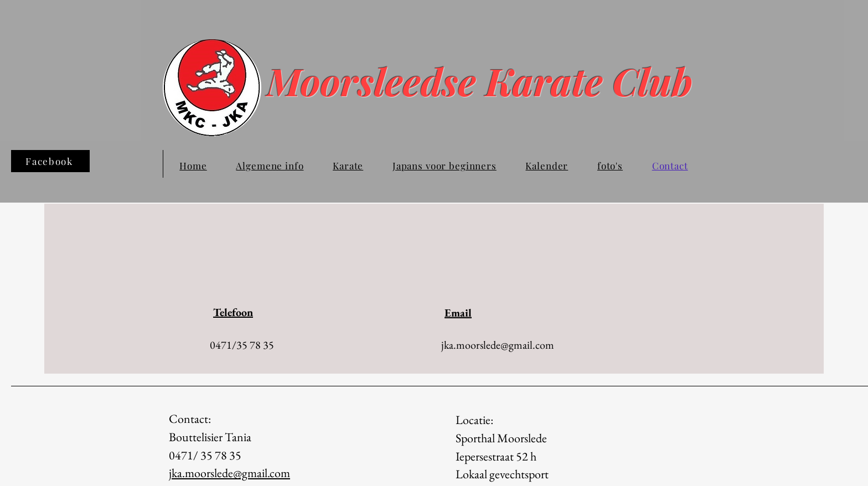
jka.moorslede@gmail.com (498, 345)
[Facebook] (50, 161)
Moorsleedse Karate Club (498, 81)
